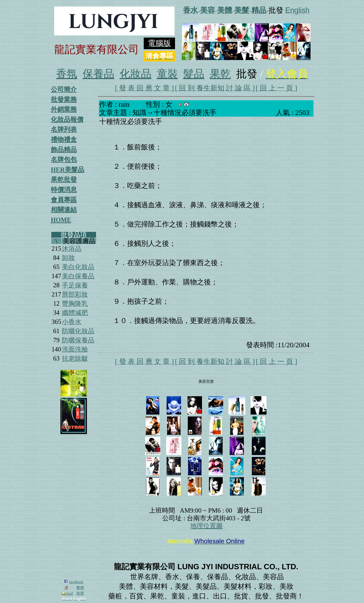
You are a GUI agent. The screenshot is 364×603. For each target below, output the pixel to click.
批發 (80, 593)
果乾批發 (64, 180)
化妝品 (136, 74)
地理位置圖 (206, 526)
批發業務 (64, 100)
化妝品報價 (67, 120)
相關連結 (64, 210)
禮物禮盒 (64, 140)
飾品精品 (64, 150)
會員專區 (64, 200)
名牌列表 (64, 129)
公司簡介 (64, 89)
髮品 (194, 74)
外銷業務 (64, 109)
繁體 (80, 588)
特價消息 (64, 190)
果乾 (220, 74)
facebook (76, 582)
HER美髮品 (68, 170)
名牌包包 (64, 160)
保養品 (98, 74)
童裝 (167, 74)
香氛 (67, 74)
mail (67, 593)
